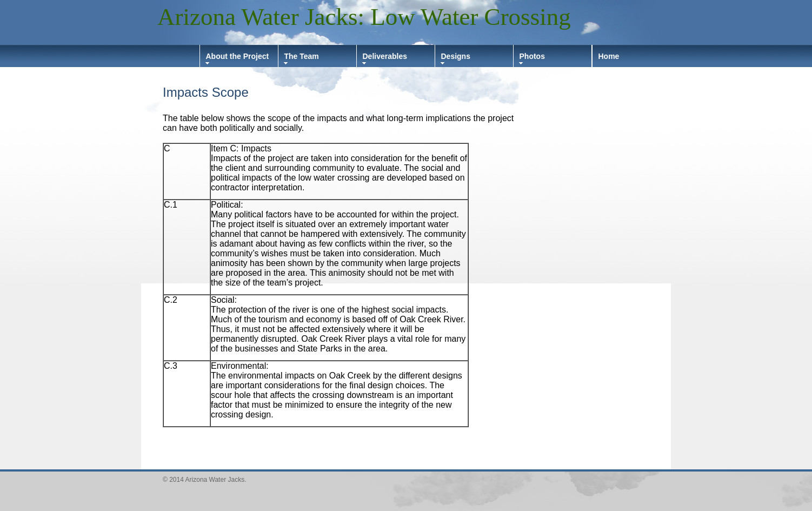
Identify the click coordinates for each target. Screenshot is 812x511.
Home (609, 56)
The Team (302, 56)
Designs (456, 56)
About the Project (238, 56)
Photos (532, 56)
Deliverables (385, 56)
